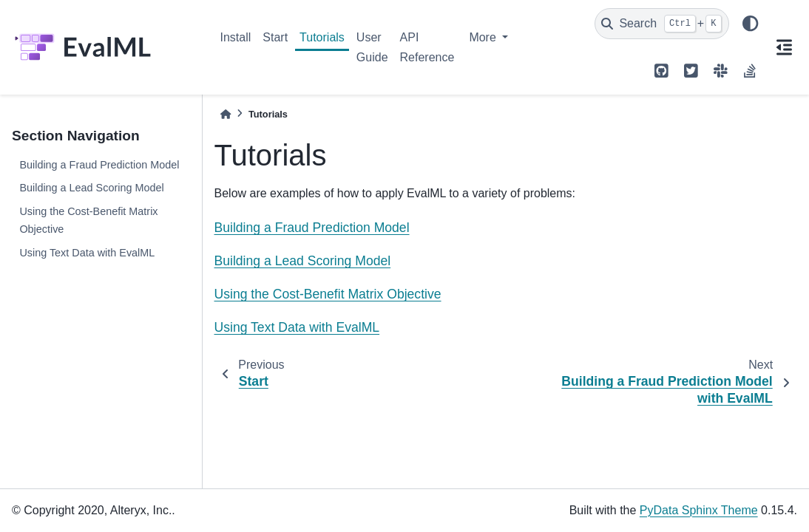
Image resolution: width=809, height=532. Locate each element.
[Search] (662, 24)
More (484, 37)
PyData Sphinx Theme (699, 510)
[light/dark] (750, 24)
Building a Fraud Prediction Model (99, 165)
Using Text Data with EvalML (87, 253)
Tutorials (322, 37)
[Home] (226, 114)
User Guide (372, 47)
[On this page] (784, 47)
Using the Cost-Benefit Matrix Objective (88, 220)
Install (236, 37)
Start (275, 37)
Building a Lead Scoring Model (91, 188)
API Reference (427, 47)
